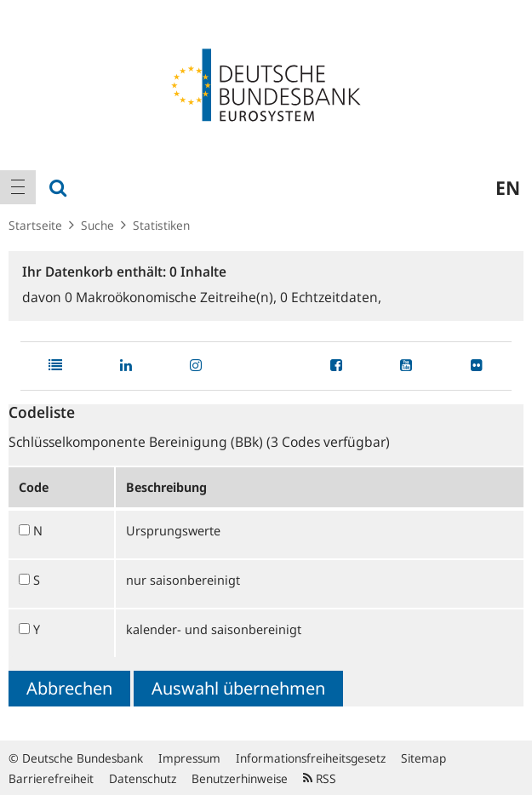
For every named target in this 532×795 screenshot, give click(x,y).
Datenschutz (143, 778)
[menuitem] (18, 187)
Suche (97, 225)
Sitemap (423, 758)
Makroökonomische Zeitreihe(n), (172, 297)
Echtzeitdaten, (331, 297)
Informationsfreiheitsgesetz (311, 758)
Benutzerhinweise (240, 778)
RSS (320, 778)
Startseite (35, 225)
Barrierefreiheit (51, 778)
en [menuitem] (508, 187)
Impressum (189, 758)
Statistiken (161, 225)
